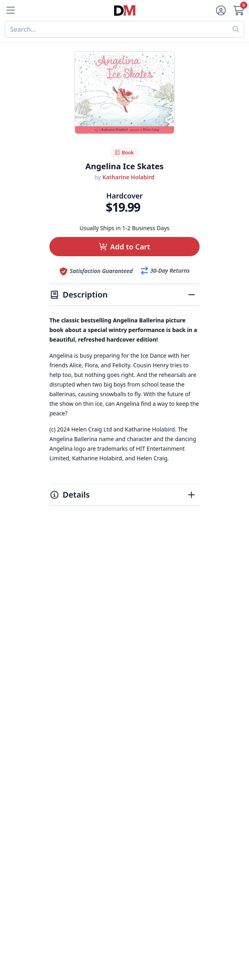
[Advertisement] (124, 588)
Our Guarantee (147, 695)
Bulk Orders (68, 866)
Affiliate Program (151, 734)
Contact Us (66, 837)
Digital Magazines (77, 695)
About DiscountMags (157, 686)
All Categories (71, 763)
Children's (64, 743)
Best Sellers (67, 686)
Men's (58, 724)
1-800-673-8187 (73, 897)
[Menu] (10, 10)
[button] (124, 247)
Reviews (137, 715)
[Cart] (239, 10)
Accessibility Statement (160, 763)
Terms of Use (144, 753)
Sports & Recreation (80, 753)
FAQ (56, 847)
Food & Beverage (76, 705)
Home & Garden (74, 715)
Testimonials (144, 724)
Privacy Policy (145, 743)
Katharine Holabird (129, 177)
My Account (67, 828)
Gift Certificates (73, 856)
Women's (63, 734)
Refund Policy (145, 705)
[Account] (220, 10)
